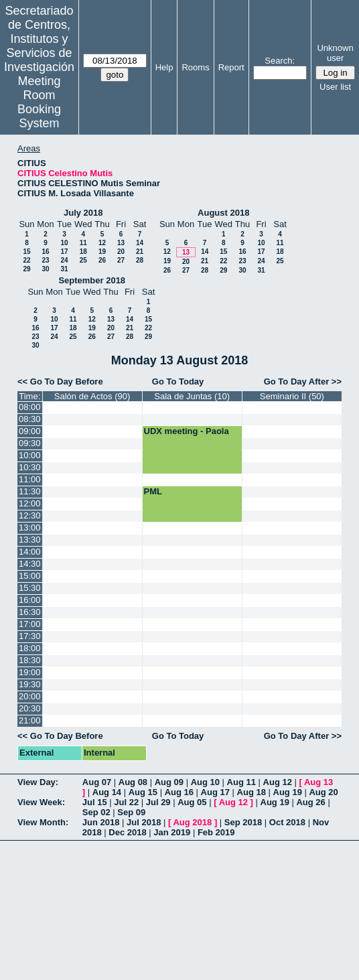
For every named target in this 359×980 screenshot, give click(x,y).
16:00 (30, 600)
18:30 (30, 660)
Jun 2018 (101, 822)
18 (83, 252)
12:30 (30, 515)
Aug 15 (143, 792)
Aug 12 (278, 782)
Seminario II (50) (292, 396)
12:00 (30, 503)
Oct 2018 (287, 822)
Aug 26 (310, 802)
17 (64, 252)
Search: (280, 61)
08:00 (30, 407)
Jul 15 (95, 802)
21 (140, 252)
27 (121, 260)
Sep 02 (96, 812)
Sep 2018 (243, 822)
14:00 (30, 552)
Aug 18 (252, 792)
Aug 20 (323, 792)
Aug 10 (205, 782)
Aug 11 (241, 782)
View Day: (38, 782)
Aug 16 (179, 792)
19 (102, 252)
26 (102, 260)
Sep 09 (131, 812)
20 (121, 252)
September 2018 (92, 280)
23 (45, 260)
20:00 (30, 696)
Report (231, 67)
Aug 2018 (192, 822)
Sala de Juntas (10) (192, 396)
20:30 (30, 708)
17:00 (30, 624)
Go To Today (178, 381)
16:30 (30, 612)
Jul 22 (126, 802)
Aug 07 (97, 782)
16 (45, 252)
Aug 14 (107, 792)
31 (64, 269)
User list (335, 87)
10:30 (30, 467)
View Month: (43, 822)
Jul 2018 (144, 822)
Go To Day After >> (303, 381)
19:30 (30, 684)
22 (26, 260)
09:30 (30, 443)
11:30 (30, 491)
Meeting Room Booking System (39, 102)
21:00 (30, 720)
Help (164, 67)
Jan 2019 (172, 832)
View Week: (41, 802)
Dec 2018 (127, 832)
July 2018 (83, 213)
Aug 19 (288, 792)
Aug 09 (169, 782)
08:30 (30, 419)
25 (83, 260)
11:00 (30, 479)
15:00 (30, 576)
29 (26, 269)
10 (64, 243)
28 (140, 260)
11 (83, 243)
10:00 (30, 455)
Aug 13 (318, 782)
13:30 (30, 540)
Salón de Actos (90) (92, 396)
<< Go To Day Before (60, 381)
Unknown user (335, 53)
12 (102, 243)
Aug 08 (133, 782)
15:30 (30, 588)
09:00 (30, 431)
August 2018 (223, 213)
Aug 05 (192, 802)
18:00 (30, 648)
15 (26, 252)
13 (121, 243)
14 (140, 243)
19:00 (30, 672)
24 (64, 260)
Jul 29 (158, 802)
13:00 (30, 528)
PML (153, 491)
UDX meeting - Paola (187, 431)
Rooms (195, 67)
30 (45, 269)
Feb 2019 (216, 832)
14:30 (30, 564)
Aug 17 (215, 792)
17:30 (30, 636)
